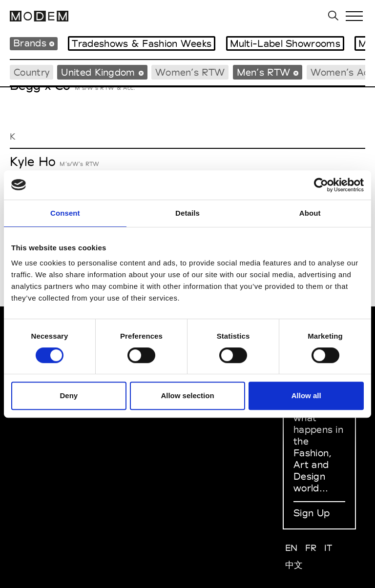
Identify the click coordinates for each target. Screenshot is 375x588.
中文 (294, 565)
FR (311, 548)
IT (328, 548)
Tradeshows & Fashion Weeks (142, 43)
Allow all (306, 395)
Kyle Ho (33, 162)
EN (292, 548)
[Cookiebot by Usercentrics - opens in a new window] (321, 185)
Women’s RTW (190, 72)
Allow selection (187, 395)
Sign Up (312, 513)
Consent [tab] (65, 213)
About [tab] (310, 213)
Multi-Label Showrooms (285, 43)
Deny (69, 395)
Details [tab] (187, 213)
